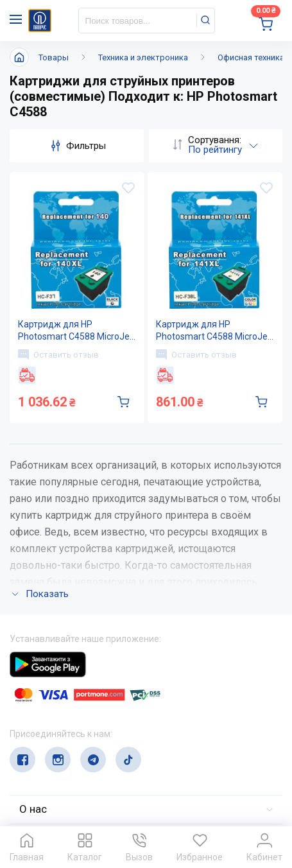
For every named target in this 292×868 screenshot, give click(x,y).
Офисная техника (251, 57)
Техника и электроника (143, 57)
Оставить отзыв (58, 354)
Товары (54, 57)
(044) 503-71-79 (69, 715)
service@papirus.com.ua (72, 740)
